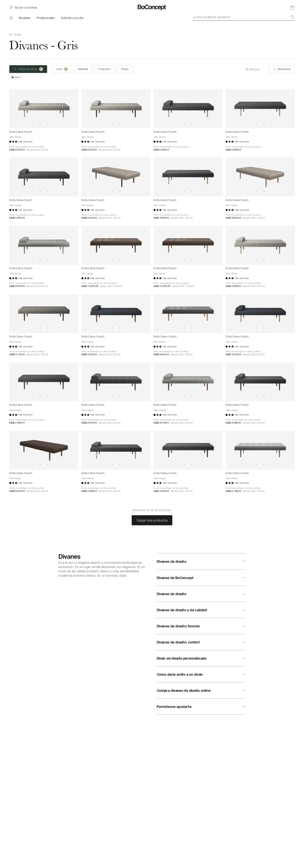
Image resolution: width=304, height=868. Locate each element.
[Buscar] (293, 17)
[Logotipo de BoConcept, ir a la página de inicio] (152, 8)
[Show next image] (48, 123)
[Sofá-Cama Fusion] (44, 109)
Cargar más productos (152, 520)
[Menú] (11, 18)
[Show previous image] (40, 123)
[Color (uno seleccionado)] (62, 69)
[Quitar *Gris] (16, 77)
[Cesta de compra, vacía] (292, 8)
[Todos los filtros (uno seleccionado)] (28, 69)
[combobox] (244, 17)
